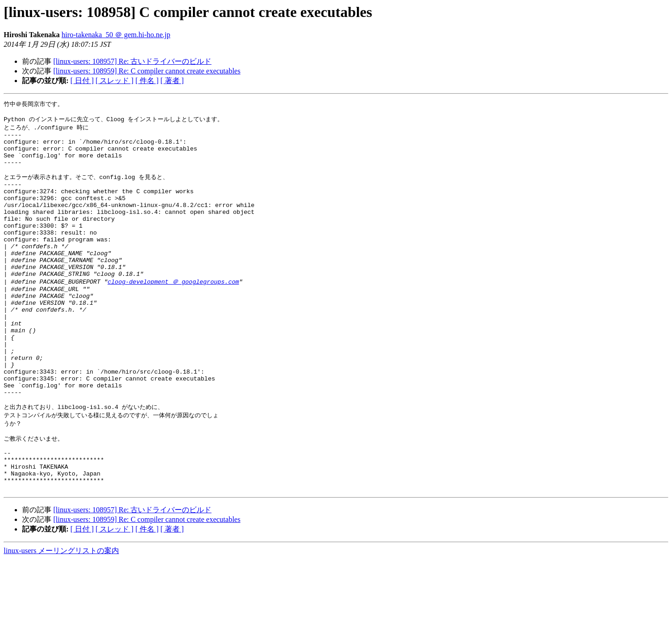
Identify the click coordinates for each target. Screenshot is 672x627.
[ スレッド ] (115, 81)
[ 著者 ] (172, 81)
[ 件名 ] (147, 81)
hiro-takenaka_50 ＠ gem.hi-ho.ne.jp (116, 35)
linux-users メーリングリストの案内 (61, 618)
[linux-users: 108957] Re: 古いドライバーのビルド (132, 61)
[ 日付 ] (82, 81)
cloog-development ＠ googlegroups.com (173, 313)
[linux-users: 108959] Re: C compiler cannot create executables (147, 71)
